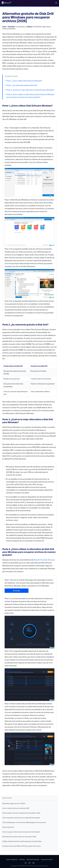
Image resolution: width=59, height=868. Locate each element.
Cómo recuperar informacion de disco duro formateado (21, 832)
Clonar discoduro (8, 827)
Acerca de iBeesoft (12, 859)
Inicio (4, 27)
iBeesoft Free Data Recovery (44, 560)
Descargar (17, 591)
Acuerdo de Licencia (47, 859)
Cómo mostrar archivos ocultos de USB (16, 808)
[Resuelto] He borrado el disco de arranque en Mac (19, 837)
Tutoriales (11, 27)
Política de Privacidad (33, 859)
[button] (56, 3)
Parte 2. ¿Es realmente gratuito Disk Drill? (22, 85)
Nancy (30, 27)
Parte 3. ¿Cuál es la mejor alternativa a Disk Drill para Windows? (30, 90)
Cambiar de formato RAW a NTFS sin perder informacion (22, 846)
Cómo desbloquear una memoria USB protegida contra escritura (24, 822)
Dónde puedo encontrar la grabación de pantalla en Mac (21, 813)
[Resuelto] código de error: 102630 (14, 804)
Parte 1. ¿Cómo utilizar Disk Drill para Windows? (24, 81)
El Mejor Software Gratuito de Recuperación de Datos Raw (22, 841)
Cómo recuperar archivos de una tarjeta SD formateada (21, 818)
